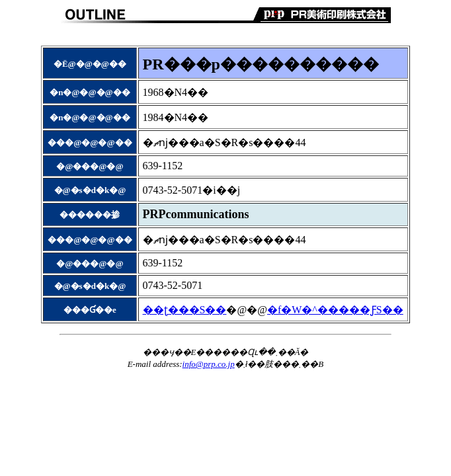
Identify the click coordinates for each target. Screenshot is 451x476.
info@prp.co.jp (209, 364)
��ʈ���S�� (185, 310)
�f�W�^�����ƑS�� (335, 310)
